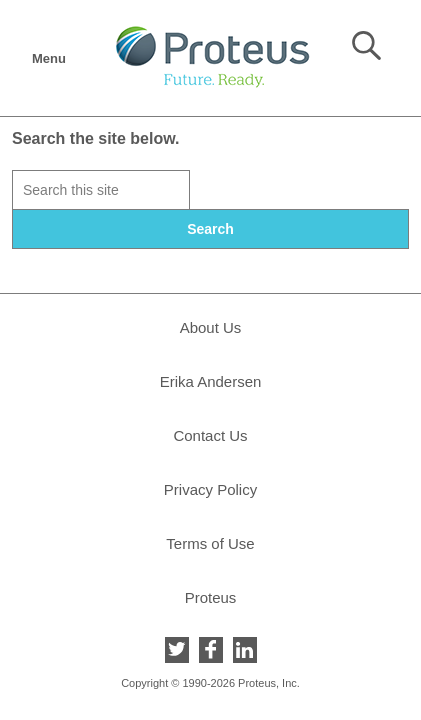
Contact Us (210, 435)
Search (366, 45)
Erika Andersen (211, 381)
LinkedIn (245, 650)
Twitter (177, 650)
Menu (48, 52)
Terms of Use (210, 543)
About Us (211, 327)
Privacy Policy (210, 489)
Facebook (211, 650)
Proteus (211, 597)
